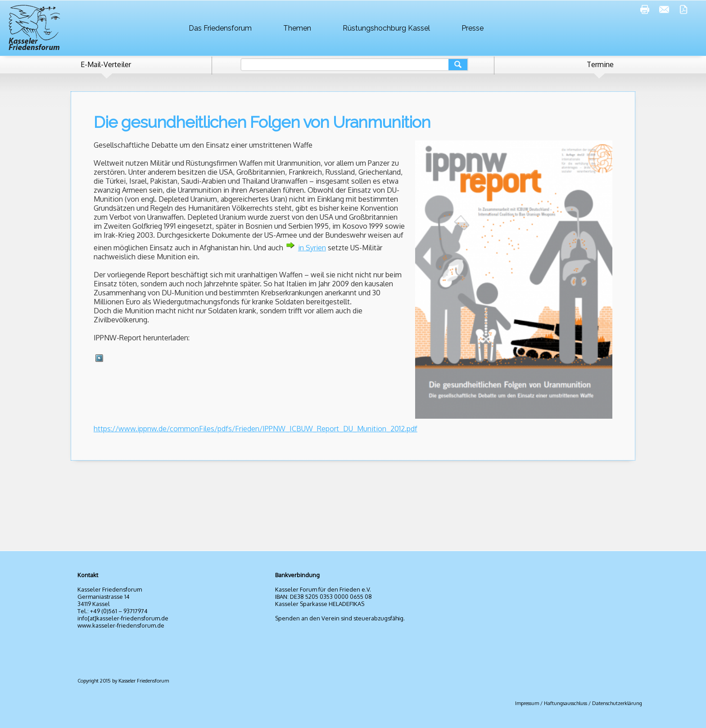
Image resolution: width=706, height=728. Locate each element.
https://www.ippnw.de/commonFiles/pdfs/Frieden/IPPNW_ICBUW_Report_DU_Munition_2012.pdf (256, 429)
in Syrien (312, 248)
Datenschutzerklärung (617, 703)
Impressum (527, 703)
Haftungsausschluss (566, 703)
